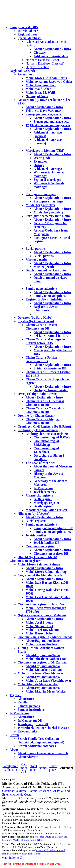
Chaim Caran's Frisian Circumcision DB (41, 327)
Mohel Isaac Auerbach (41, 85)
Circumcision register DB (51, 553)
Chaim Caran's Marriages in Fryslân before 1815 (45, 341)
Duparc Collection (37, 67)
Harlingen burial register (51, 390)
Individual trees (28, 31)
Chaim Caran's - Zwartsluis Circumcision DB (45, 410)
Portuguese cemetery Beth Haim (48, 216)
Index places (53, 768)
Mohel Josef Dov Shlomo (42, 630)
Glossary (40, 53)
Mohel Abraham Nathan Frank (47, 659)
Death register (43, 506)
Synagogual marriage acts (43, 114)
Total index (34, 768)
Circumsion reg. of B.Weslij (52, 437)
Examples (40, 161)
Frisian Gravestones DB (50, 368)
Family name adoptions (42, 288)
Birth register (43, 499)
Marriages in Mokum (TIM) (45, 151)
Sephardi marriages (47, 180)
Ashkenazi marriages (48, 169)
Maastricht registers (39, 495)
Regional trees (27, 34)
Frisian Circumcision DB (51, 336)
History (39, 165)
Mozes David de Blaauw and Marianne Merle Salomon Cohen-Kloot (35, 838)
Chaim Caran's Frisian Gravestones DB (41, 359)
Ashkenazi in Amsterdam (51, 56)
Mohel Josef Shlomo (39, 622)
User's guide (42, 158)
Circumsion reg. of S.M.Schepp (46, 443)
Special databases (30, 38)
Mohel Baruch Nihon (40, 633)
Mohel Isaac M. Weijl (40, 92)
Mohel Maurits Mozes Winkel (46, 691)
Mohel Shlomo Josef (39, 626)
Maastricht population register (46, 510)
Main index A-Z (24, 768)
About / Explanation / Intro (52, 49)
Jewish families (36, 535)
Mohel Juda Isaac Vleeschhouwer (48, 681)
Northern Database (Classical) (45, 63)
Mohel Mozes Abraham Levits (46, 78)
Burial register (36, 521)
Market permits (36, 259)
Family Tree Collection (10, 768)
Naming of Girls (37, 96)
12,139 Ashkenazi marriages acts (48, 125)
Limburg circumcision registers (47, 434)
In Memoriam (43, 488)
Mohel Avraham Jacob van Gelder (49, 82)
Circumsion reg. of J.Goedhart (46, 450)
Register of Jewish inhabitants (46, 299)
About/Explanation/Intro (43, 641)
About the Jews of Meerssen (53, 466)
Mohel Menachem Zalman (44, 670)
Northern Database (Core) (42, 60)
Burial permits (36, 249)
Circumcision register (40, 546)
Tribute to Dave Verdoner (43, 111)
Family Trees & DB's (24, 27)
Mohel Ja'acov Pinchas (41, 644)
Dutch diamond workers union (46, 270)
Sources (39, 470)
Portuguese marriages (41, 194)
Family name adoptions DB (52, 532)
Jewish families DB (47, 543)
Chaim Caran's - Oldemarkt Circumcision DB (45, 403)
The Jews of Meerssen (41, 463)
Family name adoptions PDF (53, 528)
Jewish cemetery (45, 492)
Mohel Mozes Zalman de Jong (46, 572)
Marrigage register (46, 503)
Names (43, 768)
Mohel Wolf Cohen (38, 89)
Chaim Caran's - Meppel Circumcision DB (42, 421)
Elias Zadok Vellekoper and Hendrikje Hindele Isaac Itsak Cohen (34, 852)
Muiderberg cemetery (40, 205)
